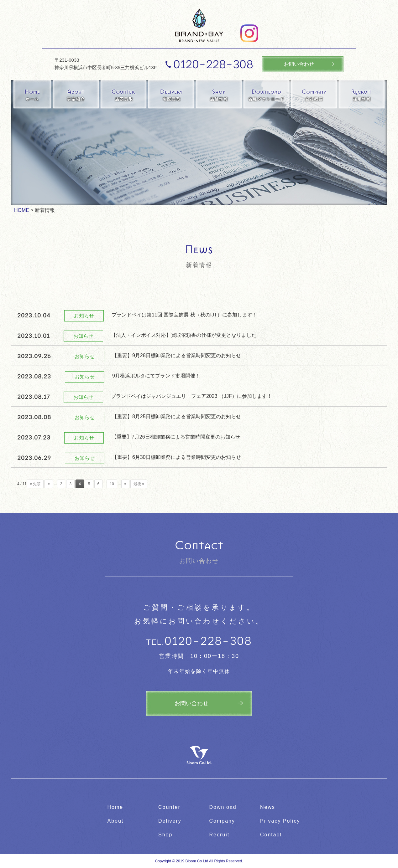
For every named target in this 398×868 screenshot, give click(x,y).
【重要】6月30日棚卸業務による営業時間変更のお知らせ (177, 457)
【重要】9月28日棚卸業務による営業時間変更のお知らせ (177, 355)
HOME (22, 210)
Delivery (170, 821)
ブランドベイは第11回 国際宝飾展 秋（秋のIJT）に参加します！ (184, 315)
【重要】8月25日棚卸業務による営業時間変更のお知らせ (177, 416)
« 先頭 (35, 484)
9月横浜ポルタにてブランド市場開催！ (156, 376)
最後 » (139, 484)
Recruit (220, 835)
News (268, 807)
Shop (165, 835)
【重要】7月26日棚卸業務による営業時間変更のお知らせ (176, 437)
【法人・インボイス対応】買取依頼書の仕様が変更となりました (184, 335)
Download (223, 807)
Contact (271, 835)
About (116, 821)
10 (112, 484)
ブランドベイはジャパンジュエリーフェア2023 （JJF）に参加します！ (191, 396)
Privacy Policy (280, 821)
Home (115, 807)
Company (222, 821)
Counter (169, 807)
